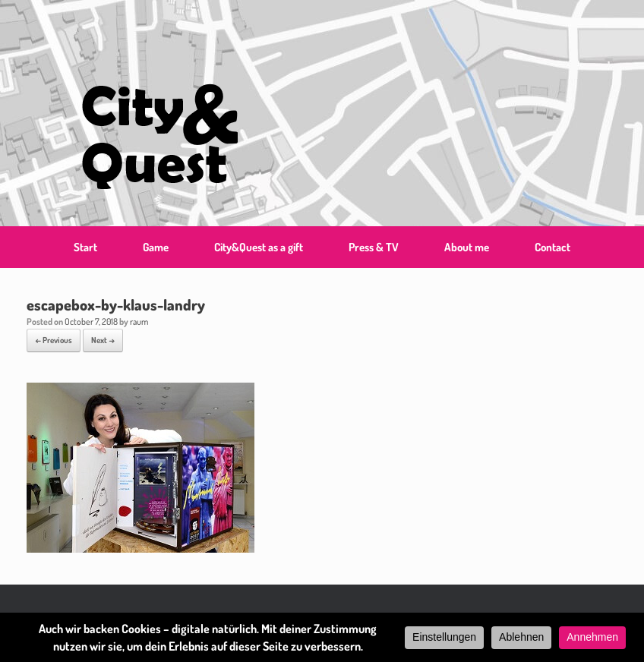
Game (156, 247)
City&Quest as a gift (259, 247)
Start (85, 247)
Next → (103, 340)
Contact (552, 247)
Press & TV (374, 247)
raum (139, 322)
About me (467, 247)
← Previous (54, 340)
